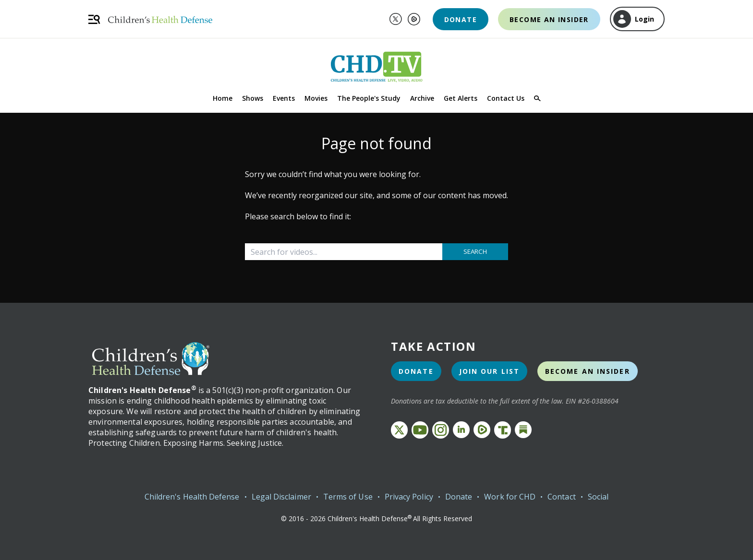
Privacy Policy (409, 497)
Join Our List (489, 371)
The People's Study (369, 98)
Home (223, 98)
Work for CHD (510, 497)
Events (284, 98)
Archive (422, 98)
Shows (253, 98)
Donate (461, 19)
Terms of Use (348, 497)
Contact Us (506, 98)
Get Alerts (461, 98)
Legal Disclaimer (281, 497)
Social (598, 497)
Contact (562, 497)
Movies (316, 98)
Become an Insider (549, 19)
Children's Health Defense (192, 497)
